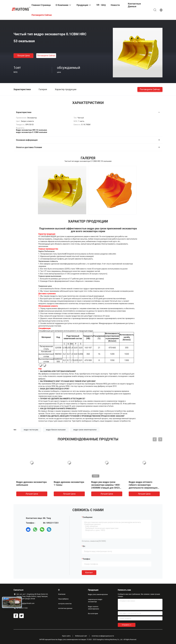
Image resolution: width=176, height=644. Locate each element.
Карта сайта (66, 636)
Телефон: (87, 559)
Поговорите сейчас (46, 56)
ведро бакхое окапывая (56, 430)
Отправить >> (127, 625)
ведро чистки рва (31, 430)
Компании (62, 594)
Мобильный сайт (81, 636)
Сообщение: (88, 517)
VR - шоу (101, 5)
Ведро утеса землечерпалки (98, 594)
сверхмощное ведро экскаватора (95, 601)
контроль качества (65, 604)
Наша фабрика (63, 599)
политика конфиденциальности (103, 636)
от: (84, 546)
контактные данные (65, 608)
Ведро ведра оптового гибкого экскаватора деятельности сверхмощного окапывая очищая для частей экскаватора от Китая (144, 488)
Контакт (89, 573)
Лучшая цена (23, 56)
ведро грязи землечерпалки (85, 430)
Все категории (93, 614)
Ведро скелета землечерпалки (93, 608)
